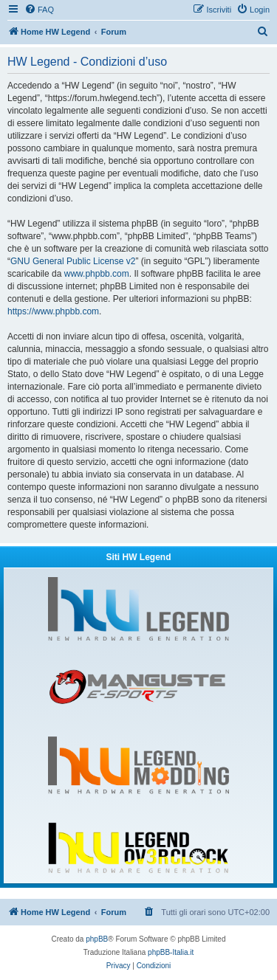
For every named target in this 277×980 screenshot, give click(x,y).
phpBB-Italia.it (171, 952)
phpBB (97, 939)
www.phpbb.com (97, 274)
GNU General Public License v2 (73, 261)
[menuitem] (39, 10)
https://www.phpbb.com (53, 311)
